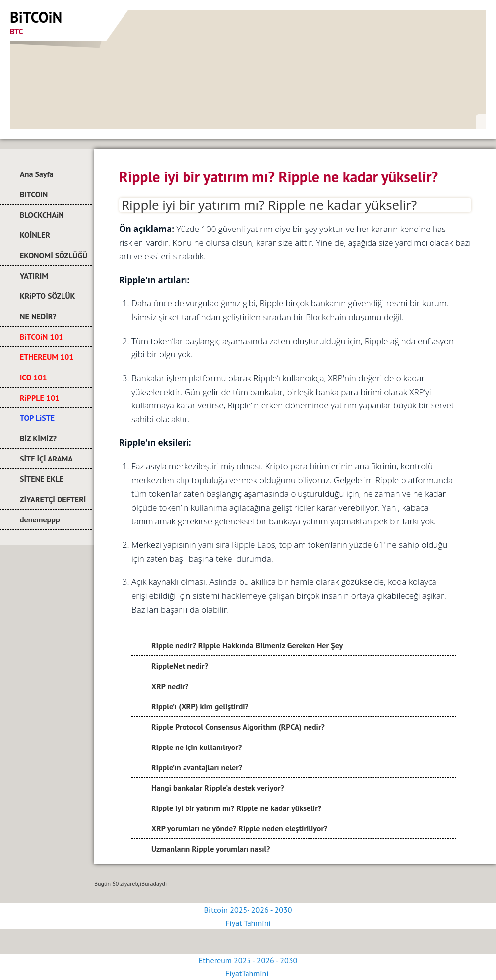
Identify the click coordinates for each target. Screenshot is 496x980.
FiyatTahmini (248, 973)
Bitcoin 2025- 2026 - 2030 (248, 910)
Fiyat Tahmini (248, 923)
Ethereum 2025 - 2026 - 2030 (248, 960)
